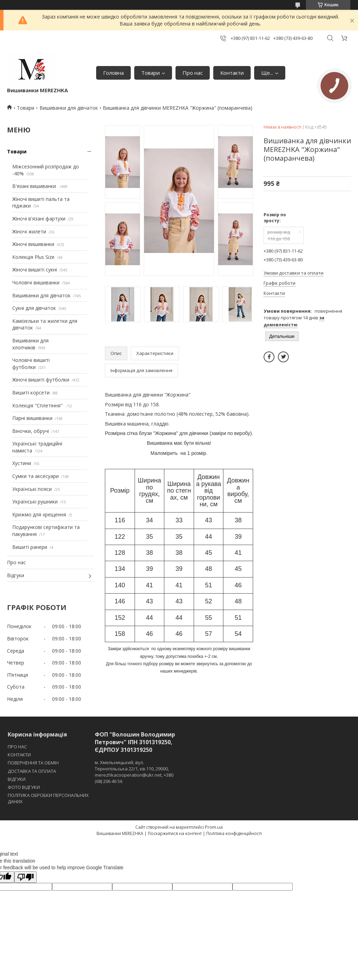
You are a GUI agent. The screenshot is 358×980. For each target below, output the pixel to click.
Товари (151, 73)
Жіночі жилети (29, 231)
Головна (113, 73)
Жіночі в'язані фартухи (39, 219)
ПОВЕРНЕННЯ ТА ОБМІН (33, 763)
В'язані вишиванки (35, 186)
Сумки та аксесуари (35, 476)
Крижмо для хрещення (39, 514)
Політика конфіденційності (234, 833)
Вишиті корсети (31, 393)
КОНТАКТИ (19, 755)
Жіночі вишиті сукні (35, 270)
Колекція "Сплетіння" (38, 405)
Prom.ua (214, 827)
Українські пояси (32, 489)
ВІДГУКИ (17, 779)
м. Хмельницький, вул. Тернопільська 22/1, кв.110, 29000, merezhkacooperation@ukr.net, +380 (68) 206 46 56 (134, 772)
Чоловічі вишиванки (36, 282)
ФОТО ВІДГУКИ (24, 787)
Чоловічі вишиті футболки (31, 364)
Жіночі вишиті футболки (41, 380)
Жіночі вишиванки (33, 244)
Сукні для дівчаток (34, 308)
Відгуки (16, 575)
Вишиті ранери (30, 547)
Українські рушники (35, 502)
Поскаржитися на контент (175, 833)
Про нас (193, 73)
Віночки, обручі (31, 431)
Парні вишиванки (32, 418)
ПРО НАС (17, 747)
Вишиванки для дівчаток (69, 108)
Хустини (22, 463)
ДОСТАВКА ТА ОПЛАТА (32, 771)
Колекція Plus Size (33, 257)
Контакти (232, 73)
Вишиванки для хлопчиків (30, 344)
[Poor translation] (26, 877)
